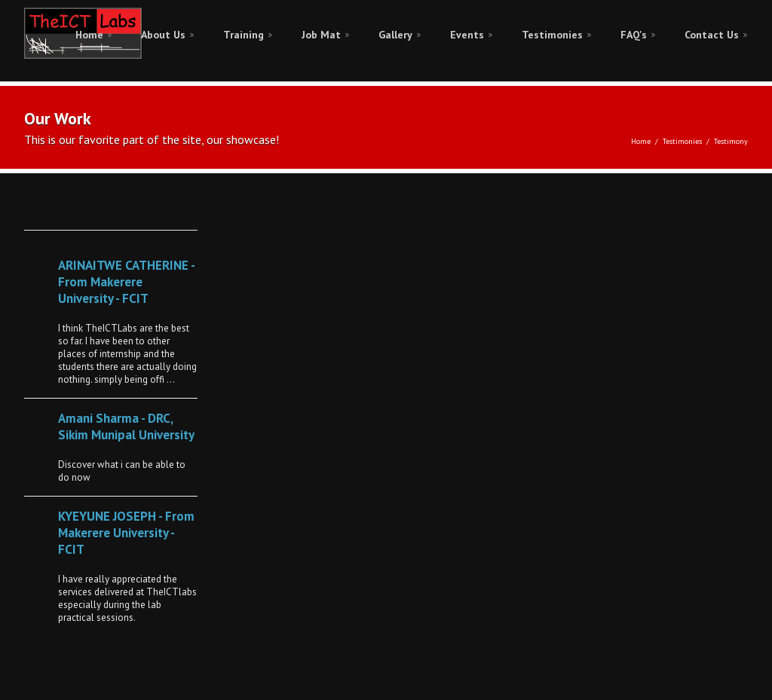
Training (244, 35)
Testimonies (552, 35)
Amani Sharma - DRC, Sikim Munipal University (126, 426)
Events (467, 35)
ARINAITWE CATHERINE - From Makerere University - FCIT (126, 282)
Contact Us (712, 35)
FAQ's (634, 35)
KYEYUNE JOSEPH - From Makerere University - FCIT (126, 533)
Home (89, 35)
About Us (163, 35)
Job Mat (321, 35)
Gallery (395, 35)
